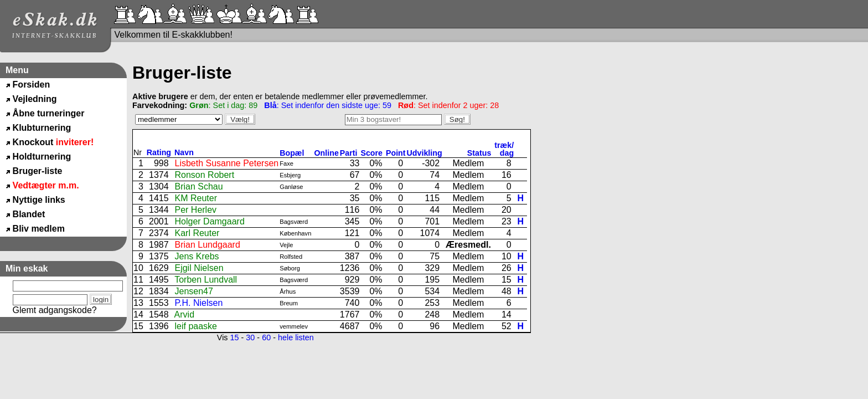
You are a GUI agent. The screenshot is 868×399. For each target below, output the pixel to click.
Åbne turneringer (49, 113)
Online (327, 153)
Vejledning (35, 99)
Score (373, 153)
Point (396, 153)
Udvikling (425, 153)
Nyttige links (39, 200)
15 (235, 337)
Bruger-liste (38, 171)
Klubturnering (42, 128)
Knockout (53, 142)
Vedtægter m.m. (46, 185)
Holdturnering (42, 157)
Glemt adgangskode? (55, 310)
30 (250, 337)
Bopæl (292, 153)
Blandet (29, 214)
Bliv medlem (39, 229)
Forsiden (32, 85)
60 (266, 337)
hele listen (296, 337)
